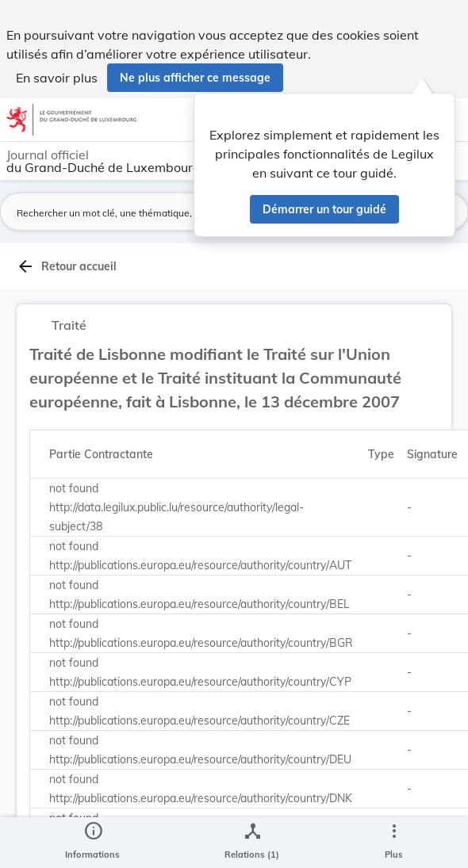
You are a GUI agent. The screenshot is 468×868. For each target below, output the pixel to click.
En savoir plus (57, 78)
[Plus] (393, 843)
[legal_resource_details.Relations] (252, 843)
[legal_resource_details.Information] (92, 843)
